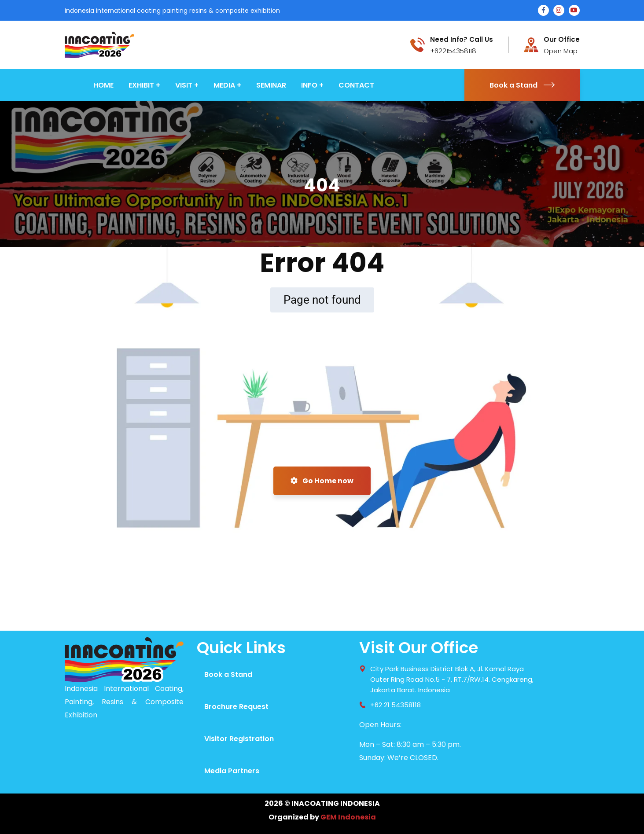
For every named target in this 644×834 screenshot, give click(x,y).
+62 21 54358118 (396, 705)
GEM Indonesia (348, 817)
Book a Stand (522, 85)
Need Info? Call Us (462, 40)
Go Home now (322, 481)
